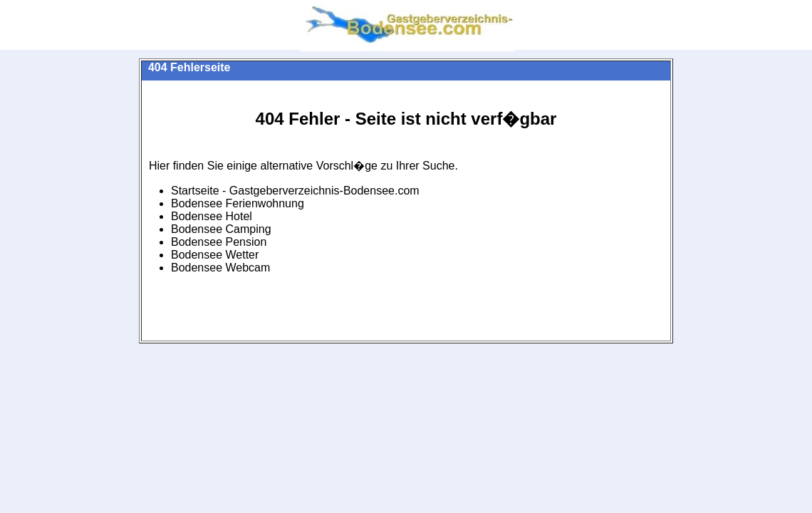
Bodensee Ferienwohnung (238, 203)
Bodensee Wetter (215, 255)
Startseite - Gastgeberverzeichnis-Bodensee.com (295, 191)
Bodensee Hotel (212, 216)
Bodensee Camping (221, 229)
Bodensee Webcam (220, 268)
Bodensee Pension (219, 242)
